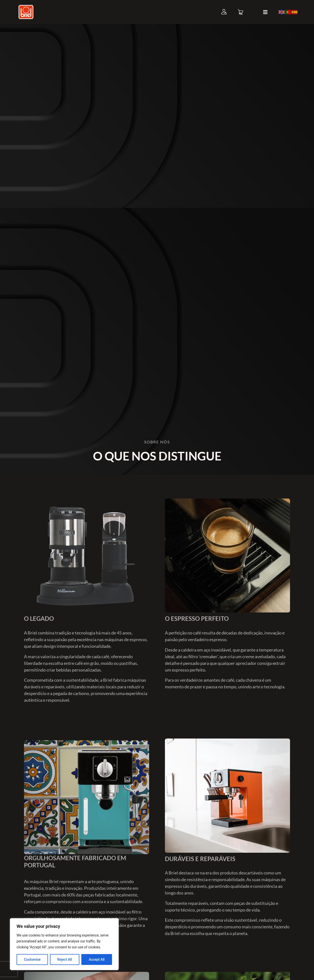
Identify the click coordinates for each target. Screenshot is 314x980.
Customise (32, 959)
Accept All (97, 959)
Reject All (65, 959)
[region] (64, 944)
